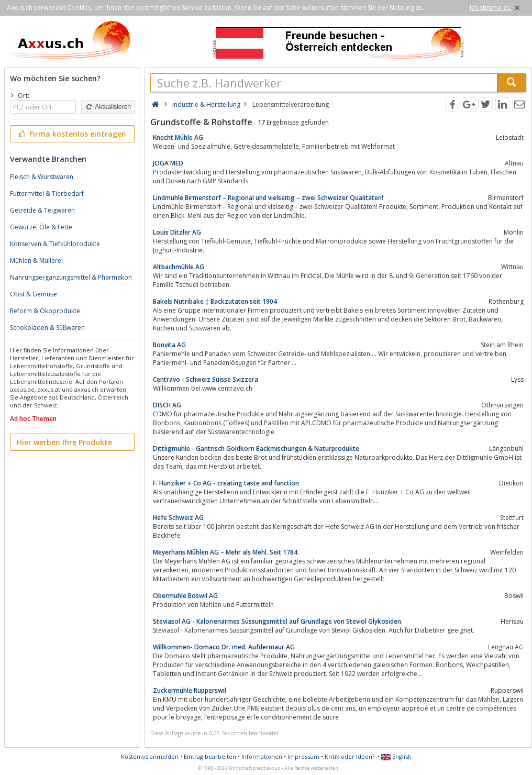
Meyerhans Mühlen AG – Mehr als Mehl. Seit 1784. (226, 552)
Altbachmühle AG (179, 267)
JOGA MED (168, 163)
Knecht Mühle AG (178, 137)
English (396, 756)
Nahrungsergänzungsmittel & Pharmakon (71, 277)
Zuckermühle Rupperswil (190, 690)
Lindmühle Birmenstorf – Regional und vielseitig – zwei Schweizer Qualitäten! (268, 198)
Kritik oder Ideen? (350, 756)
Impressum (303, 756)
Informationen (262, 756)
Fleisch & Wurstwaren (42, 177)
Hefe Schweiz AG (178, 518)
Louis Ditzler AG (177, 232)
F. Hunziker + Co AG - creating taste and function (226, 483)
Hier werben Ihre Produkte (64, 442)
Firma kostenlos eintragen (71, 134)
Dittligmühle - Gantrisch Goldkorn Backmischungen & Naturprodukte (256, 449)
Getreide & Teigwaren (42, 210)
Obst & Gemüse (34, 294)
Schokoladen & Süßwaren (47, 328)
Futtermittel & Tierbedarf (47, 193)
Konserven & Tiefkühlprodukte (55, 244)
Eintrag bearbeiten (210, 756)
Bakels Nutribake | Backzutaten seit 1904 (215, 301)
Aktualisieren (108, 107)
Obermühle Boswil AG (185, 596)
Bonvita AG (169, 345)
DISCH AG (167, 405)
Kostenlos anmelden (150, 756)
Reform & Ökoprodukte (45, 311)
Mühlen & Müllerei (36, 261)
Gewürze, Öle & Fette (41, 227)
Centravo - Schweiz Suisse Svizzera (206, 379)
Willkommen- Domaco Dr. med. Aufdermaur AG (224, 647)
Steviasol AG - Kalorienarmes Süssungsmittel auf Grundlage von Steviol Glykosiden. (278, 621)
